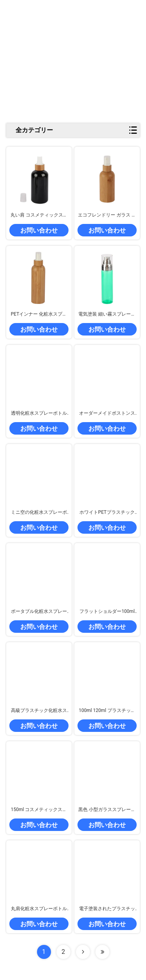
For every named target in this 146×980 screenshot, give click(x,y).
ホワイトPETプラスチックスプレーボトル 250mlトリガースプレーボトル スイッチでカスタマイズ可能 (107, 513)
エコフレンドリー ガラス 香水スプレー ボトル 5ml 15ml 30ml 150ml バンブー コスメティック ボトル (107, 215)
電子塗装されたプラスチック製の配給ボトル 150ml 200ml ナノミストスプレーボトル (107, 909)
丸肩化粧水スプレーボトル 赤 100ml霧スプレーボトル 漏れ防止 (39, 909)
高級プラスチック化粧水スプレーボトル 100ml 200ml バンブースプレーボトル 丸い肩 (39, 711)
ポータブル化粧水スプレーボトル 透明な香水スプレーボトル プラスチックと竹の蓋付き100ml (39, 612)
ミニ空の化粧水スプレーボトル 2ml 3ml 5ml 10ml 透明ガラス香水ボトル (39, 513)
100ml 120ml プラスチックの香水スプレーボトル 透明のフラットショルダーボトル (107, 711)
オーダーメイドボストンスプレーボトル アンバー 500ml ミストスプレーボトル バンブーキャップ (107, 414)
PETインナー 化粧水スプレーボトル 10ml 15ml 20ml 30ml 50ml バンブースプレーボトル (39, 314)
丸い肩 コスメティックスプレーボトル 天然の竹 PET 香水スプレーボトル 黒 (39, 215)
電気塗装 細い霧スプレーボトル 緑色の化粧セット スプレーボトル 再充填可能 (107, 314)
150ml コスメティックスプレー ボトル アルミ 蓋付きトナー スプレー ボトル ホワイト (39, 810)
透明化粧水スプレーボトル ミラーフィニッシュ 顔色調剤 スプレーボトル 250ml (39, 414)
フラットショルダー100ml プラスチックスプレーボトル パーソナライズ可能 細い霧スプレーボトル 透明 (107, 612)
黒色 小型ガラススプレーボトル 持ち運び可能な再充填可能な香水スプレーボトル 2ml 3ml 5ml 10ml (107, 810)
